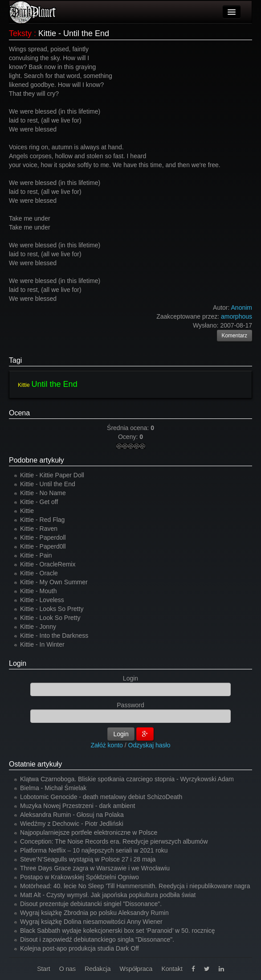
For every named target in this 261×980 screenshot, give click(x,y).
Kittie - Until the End (48, 484)
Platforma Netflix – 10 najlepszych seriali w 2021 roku (94, 850)
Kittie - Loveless (42, 600)
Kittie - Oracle (39, 573)
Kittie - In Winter (42, 644)
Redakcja (98, 969)
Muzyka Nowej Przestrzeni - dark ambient (77, 806)
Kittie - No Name (43, 493)
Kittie (24, 385)
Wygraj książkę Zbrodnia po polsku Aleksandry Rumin (94, 913)
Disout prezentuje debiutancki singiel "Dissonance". (91, 904)
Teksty (20, 33)
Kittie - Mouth (38, 591)
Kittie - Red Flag (42, 520)
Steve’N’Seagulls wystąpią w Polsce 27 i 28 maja (88, 859)
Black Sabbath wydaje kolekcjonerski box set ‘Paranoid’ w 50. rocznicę (118, 931)
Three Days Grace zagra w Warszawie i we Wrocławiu (95, 868)
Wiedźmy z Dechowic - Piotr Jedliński (72, 824)
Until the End (55, 384)
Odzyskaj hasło (149, 745)
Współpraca (136, 969)
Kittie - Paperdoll (43, 537)
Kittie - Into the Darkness (54, 636)
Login (18, 663)
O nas (67, 969)
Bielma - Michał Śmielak (53, 788)
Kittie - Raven (39, 529)
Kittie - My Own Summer (54, 582)
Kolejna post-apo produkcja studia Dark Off (80, 948)
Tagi (15, 360)
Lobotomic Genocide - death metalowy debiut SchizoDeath (101, 797)
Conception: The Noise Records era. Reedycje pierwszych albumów (114, 841)
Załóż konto (107, 745)
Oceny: (129, 437)
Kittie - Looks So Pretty (52, 609)
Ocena (19, 413)
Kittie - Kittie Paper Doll (52, 475)
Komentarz (235, 336)
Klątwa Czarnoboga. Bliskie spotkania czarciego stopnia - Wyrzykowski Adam (127, 779)
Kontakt (172, 969)
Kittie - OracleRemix (48, 564)
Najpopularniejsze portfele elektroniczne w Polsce (89, 832)
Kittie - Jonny (38, 627)
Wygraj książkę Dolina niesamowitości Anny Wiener (91, 922)
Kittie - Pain (36, 555)
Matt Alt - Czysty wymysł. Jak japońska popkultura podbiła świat (108, 895)
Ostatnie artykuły (35, 764)
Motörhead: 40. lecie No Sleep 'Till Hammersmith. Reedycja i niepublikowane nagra (135, 886)
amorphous (237, 316)
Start (44, 969)
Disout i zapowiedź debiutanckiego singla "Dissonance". (97, 939)
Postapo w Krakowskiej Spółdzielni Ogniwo (80, 877)
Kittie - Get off (39, 502)
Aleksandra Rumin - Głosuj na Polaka (72, 815)
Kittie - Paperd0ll (43, 546)
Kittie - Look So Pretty (50, 618)
